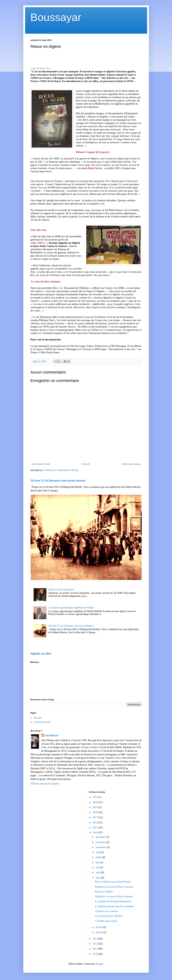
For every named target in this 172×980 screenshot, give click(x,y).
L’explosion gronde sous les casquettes (115, 906)
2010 (96, 954)
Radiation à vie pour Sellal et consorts (114, 887)
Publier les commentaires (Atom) (62, 470)
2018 (96, 812)
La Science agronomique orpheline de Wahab (71, 608)
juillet (99, 857)
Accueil (86, 464)
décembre (101, 837)
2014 (96, 833)
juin (98, 862)
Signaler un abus (41, 653)
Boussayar (56, 17)
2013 (96, 939)
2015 (96, 828)
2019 (96, 807)
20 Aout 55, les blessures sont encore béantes (58, 481)
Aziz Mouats (52, 735)
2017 (96, 818)
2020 (96, 802)
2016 (96, 823)
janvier (99, 932)
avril (98, 872)
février (99, 927)
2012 (96, 944)
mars (98, 878)
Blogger (99, 964)
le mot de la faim (42, 722)
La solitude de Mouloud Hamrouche (113, 901)
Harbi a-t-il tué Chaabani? (62, 590)
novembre (101, 842)
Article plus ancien (131, 464)
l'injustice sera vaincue (106, 911)
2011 (96, 949)
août (98, 852)
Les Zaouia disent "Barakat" (109, 916)
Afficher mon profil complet (45, 784)
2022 (96, 797)
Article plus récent (41, 464)
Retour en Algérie (104, 892)
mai (98, 867)
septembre (101, 847)
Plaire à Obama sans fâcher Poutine (113, 882)
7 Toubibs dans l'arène (106, 921)
